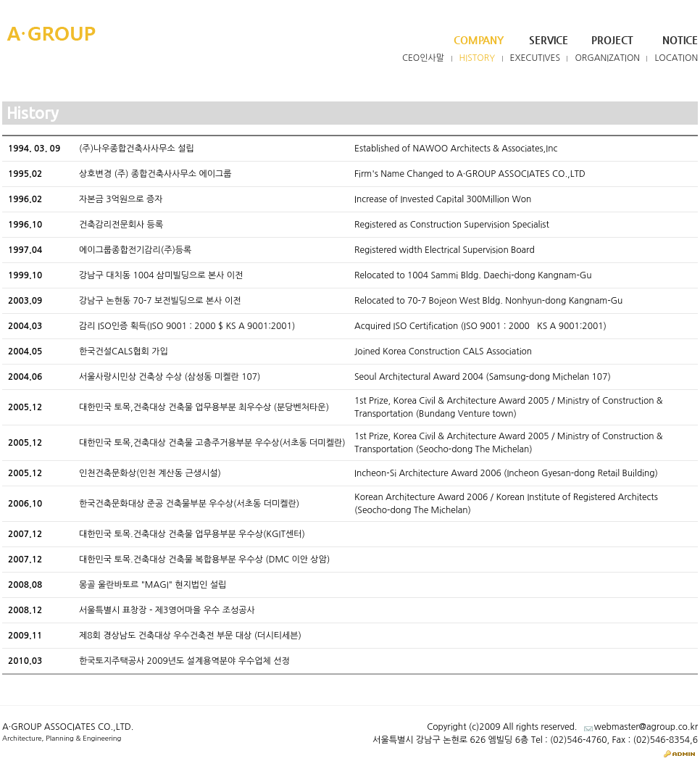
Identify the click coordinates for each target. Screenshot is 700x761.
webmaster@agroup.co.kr (646, 727)
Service (549, 40)
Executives (536, 58)
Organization (607, 58)
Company (479, 40)
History (478, 58)
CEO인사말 (423, 58)
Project (612, 40)
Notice (680, 40)
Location (676, 58)
